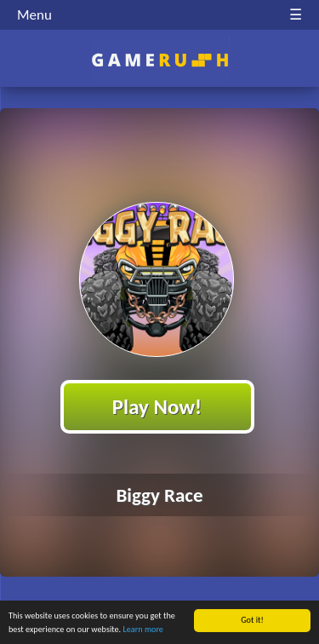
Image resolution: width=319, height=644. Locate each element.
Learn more (143, 630)
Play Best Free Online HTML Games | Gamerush (159, 60)
